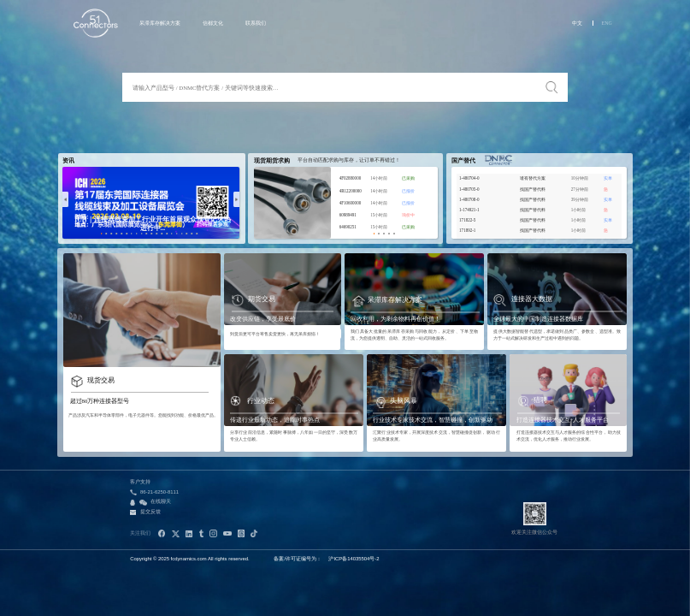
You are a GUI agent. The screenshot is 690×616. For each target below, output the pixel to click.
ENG (607, 23)
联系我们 (256, 23)
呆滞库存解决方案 (160, 23)
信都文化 (213, 23)
